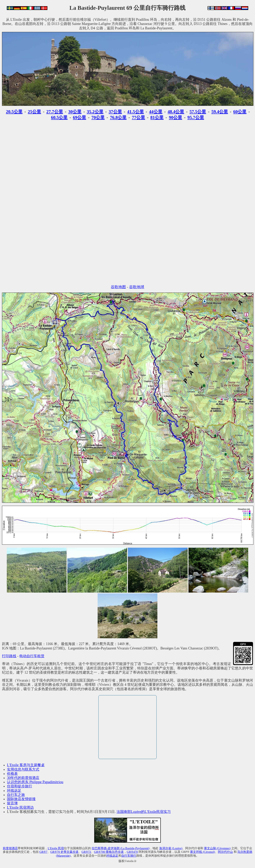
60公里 (240, 112)
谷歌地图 (118, 287)
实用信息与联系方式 (23, 769)
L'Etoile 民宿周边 (20, 808)
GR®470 (132, 852)
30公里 (75, 112)
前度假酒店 (10, 848)
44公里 (156, 112)
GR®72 (86, 852)
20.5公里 (14, 112)
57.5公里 (198, 112)
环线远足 (14, 791)
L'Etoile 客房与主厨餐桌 (26, 765)
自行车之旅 (16, 795)
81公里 (157, 117)
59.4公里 (220, 112)
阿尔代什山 (225, 852)
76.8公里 (118, 117)
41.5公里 (135, 112)
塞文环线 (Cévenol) (203, 852)
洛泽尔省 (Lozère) (171, 848)
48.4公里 (176, 112)
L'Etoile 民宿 (56, 848)
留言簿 (12, 803)
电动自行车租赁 (32, 656)
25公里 (34, 112)
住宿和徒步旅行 (20, 786)
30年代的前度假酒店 (23, 778)
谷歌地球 (137, 287)
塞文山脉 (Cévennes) (217, 848)
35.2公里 (95, 112)
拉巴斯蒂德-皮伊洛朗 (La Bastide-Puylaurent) (121, 848)
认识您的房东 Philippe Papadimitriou (35, 782)
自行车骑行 (129, 856)
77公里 (138, 117)
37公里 (115, 112)
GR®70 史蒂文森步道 (65, 852)
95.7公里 (196, 117)
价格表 (12, 774)
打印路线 (9, 656)
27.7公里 (55, 112)
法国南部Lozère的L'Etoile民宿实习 (144, 812)
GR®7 (43, 852)
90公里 (176, 117)
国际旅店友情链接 (21, 799)
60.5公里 (59, 117)
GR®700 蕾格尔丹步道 (109, 852)
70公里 (98, 117)
